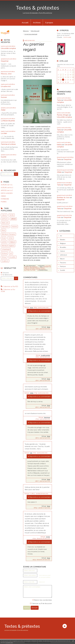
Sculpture (5, 261)
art (11, 253)
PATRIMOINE (5, 199)
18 (73, 77)
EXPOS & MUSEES (7, 193)
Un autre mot (6, 86)
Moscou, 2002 (6, 74)
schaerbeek (6, 249)
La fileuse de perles (8, 121)
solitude (27, 270)
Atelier (3, 110)
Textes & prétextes (37, 8)
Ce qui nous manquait (31, 34)
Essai (4, 238)
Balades (63, 240)
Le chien (4, 133)
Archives (37, 23)
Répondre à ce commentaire (40, 311)
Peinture (63, 266)
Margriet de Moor (42, 56)
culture (13, 219)
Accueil (25, 23)
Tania (48, 327)
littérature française (8, 234)
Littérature (28, 267)
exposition (5, 226)
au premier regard (34, 268)
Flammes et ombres (8, 144)
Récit (3, 230)
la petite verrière (46, 355)
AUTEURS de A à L (7, 185)
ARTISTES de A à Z (7, 190)
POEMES (4, 202)
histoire (14, 226)
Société (62, 270)
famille (12, 215)
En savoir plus (9, 642)
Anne (31, 308)
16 (68, 77)
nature (4, 215)
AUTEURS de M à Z (7, 188)
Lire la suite (67, 37)
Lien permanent (30, 266)
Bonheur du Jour (63, 197)
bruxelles (13, 257)
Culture (48, 266)
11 (73, 75)
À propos (49, 23)
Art (61, 236)
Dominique (47, 417)
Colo (31, 453)
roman (11, 238)
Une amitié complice (8, 48)
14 (63, 77)
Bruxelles (63, 247)
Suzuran (4, 97)
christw (48, 537)
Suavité (4, 157)
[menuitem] (25, 22)
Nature (62, 259)
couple (43, 269)
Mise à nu (26, 31)
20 (61, 80)
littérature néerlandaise (32, 269)
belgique (12, 242)
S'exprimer (5, 61)
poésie (4, 242)
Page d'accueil (35, 31)
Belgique (63, 243)
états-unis (5, 223)
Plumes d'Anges (63, 115)
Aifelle (32, 393)
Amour (4, 257)
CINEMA (3, 196)
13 (61, 77)
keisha (59, 145)
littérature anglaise (8, 246)
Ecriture (4, 253)
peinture (5, 219)
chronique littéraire (29, 235)
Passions (35, 267)
